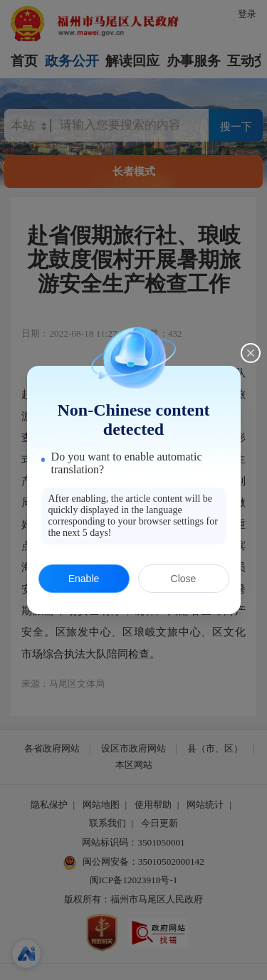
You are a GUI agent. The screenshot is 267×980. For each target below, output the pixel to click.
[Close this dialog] (251, 353)
